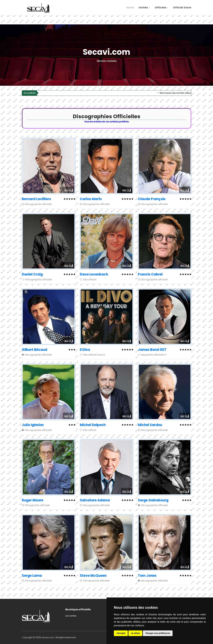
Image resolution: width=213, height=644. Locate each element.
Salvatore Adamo (95, 500)
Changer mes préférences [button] (158, 633)
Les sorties (71, 616)
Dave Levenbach (94, 274)
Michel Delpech (93, 425)
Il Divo (85, 350)
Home (130, 8)
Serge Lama (32, 576)
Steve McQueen (93, 576)
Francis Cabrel (150, 274)
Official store (182, 8)
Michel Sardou (150, 425)
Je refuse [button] (135, 633)
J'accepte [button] (121, 633)
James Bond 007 (152, 350)
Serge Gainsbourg (153, 500)
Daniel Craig (32, 274)
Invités (143, 8)
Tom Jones (147, 576)
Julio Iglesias (33, 425)
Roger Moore (33, 500)
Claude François (152, 199)
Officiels (161, 8)
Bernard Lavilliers (36, 199)
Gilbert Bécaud (35, 350)
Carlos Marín (91, 199)
